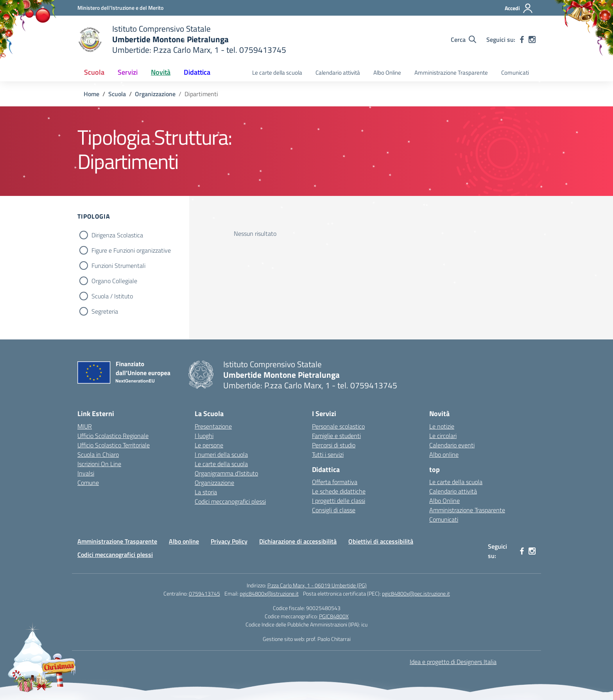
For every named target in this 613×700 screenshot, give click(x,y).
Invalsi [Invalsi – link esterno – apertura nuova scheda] (86, 473)
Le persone (209, 445)
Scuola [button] (94, 72)
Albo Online (387, 73)
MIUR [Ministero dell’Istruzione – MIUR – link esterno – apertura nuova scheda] (85, 426)
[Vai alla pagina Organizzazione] (155, 94)
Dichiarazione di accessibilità (298, 541)
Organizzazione (214, 483)
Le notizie (442, 426)
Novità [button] (161, 72)
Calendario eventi (452, 445)
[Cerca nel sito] (463, 39)
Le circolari (443, 436)
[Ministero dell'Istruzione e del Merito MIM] (120, 8)
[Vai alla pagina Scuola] (117, 94)
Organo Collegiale (114, 281)
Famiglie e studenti (336, 436)
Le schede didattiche (339, 491)
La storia (206, 492)
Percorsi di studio (334, 445)
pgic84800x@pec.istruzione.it (416, 593)
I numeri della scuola (221, 454)
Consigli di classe (334, 510)
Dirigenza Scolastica (117, 235)
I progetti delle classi (339, 501)
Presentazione (213, 426)
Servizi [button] (128, 72)
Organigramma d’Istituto (226, 473)
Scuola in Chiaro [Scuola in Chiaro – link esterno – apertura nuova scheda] (98, 454)
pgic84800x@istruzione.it (269, 593)
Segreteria (105, 311)
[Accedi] (519, 8)
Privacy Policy (229, 541)
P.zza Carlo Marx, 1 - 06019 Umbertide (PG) (317, 585)
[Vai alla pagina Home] (91, 94)
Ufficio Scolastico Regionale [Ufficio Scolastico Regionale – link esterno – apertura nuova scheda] (113, 436)
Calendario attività (338, 73)
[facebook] (522, 39)
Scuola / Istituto (112, 296)
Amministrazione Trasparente (451, 73)
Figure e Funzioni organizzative (131, 250)
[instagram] (532, 39)
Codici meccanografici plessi (230, 501)
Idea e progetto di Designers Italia (453, 662)
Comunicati (515, 73)
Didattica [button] (197, 72)
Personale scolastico (338, 426)
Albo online (444, 454)
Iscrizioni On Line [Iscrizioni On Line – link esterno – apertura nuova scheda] (99, 464)
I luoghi (204, 436)
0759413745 (204, 593)
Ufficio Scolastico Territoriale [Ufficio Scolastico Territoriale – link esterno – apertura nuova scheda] (114, 445)
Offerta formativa (335, 482)
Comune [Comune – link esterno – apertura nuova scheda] (88, 483)
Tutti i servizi (328, 454)
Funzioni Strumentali (118, 266)
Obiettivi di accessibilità (381, 541)
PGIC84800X (334, 616)
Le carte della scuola (277, 73)
